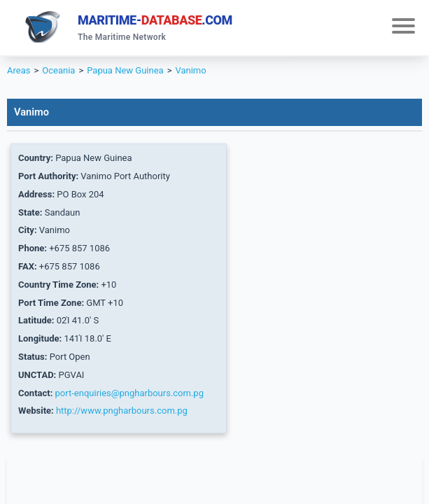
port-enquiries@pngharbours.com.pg (129, 393)
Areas (19, 70)
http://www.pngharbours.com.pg (122, 411)
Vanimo (190, 70)
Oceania (58, 70)
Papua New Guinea (125, 70)
